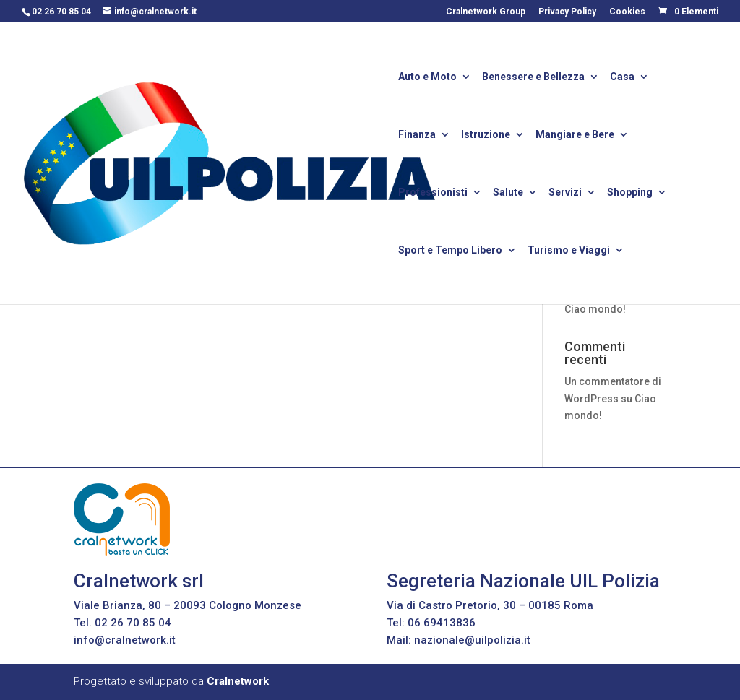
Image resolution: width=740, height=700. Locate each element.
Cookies (627, 12)
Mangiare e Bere (575, 135)
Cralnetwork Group (486, 12)
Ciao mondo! (595, 309)
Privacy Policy (567, 12)
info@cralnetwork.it (125, 640)
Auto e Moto (427, 78)
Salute (508, 193)
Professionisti (433, 193)
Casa (622, 78)
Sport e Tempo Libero (450, 251)
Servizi (565, 193)
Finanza (417, 135)
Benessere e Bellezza (533, 78)
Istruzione (486, 135)
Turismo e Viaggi (569, 251)
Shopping (630, 193)
